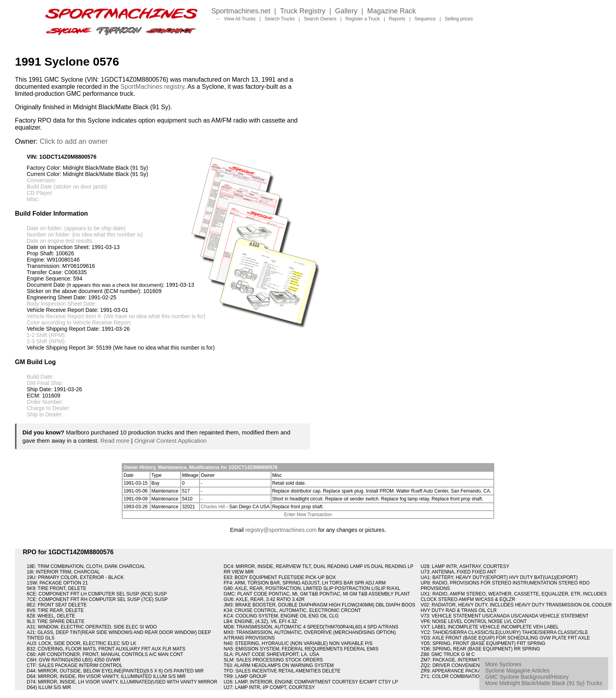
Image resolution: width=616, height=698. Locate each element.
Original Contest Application (170, 441)
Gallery (346, 11)
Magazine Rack (392, 11)
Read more (115, 441)
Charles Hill (213, 507)
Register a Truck (362, 19)
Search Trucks (280, 19)
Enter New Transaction (308, 515)
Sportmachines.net (241, 11)
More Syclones (503, 664)
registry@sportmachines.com (281, 530)
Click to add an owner (74, 141)
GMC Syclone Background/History (527, 677)
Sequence (425, 19)
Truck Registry (303, 11)
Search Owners (320, 19)
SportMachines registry (152, 87)
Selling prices (459, 19)
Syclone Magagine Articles (517, 671)
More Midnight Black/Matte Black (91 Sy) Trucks (544, 683)
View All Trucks (240, 19)
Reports (397, 19)
